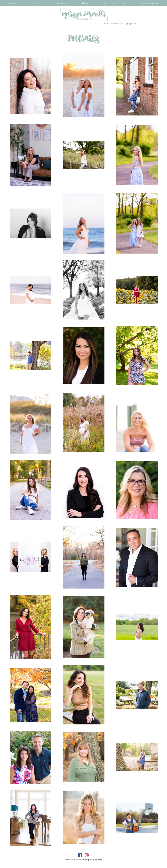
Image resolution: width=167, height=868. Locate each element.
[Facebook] (80, 855)
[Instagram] (87, 855)
